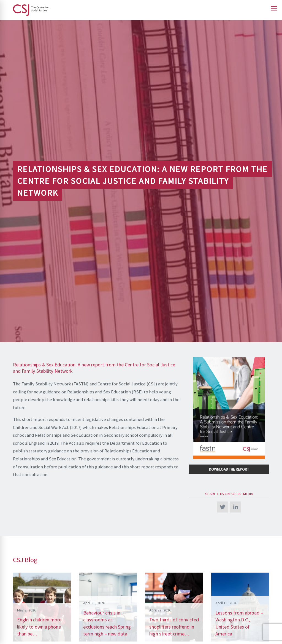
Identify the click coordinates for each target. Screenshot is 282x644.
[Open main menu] (274, 8)
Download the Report (229, 469)
